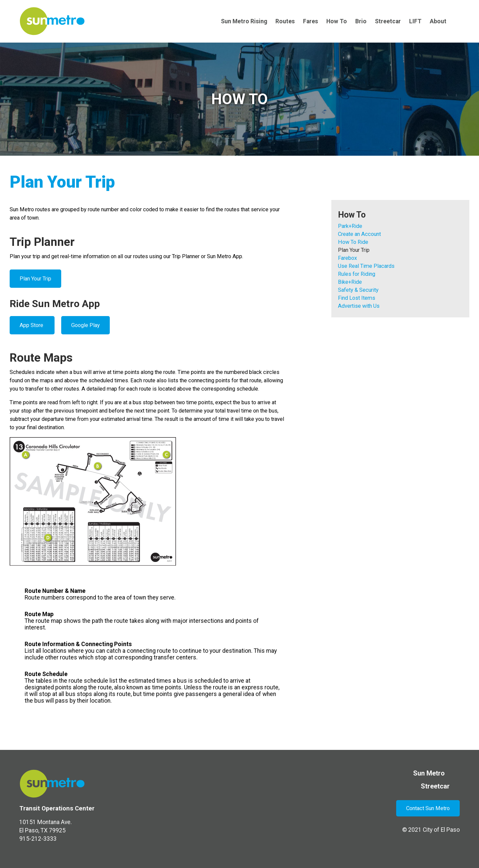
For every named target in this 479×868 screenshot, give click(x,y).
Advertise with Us (359, 306)
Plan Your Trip (35, 279)
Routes (285, 21)
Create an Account (359, 234)
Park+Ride (350, 226)
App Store (32, 325)
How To (337, 21)
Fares (311, 21)
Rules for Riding (357, 274)
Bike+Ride (350, 282)
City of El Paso (441, 830)
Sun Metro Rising (244, 21)
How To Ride (353, 242)
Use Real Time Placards (366, 266)
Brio (361, 21)
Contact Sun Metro (428, 808)
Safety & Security (358, 290)
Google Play (85, 325)
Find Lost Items (357, 298)
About (438, 21)
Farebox (347, 258)
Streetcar (388, 21)
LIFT (415, 21)
